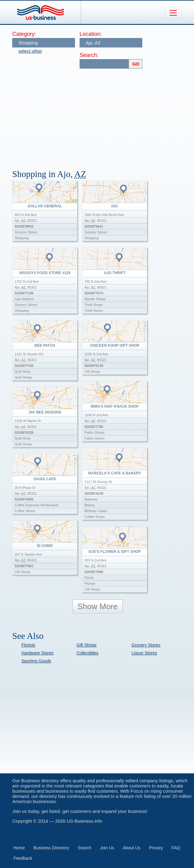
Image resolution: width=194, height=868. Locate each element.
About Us (132, 848)
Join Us (107, 848)
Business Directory (51, 848)
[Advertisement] (103, 116)
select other (30, 51)
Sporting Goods (36, 661)
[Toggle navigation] (173, 13)
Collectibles (88, 653)
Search (84, 848)
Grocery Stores (146, 645)
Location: (91, 34)
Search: (89, 55)
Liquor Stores (144, 653)
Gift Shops (86, 645)
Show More (98, 606)
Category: (24, 34)
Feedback (23, 858)
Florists (28, 645)
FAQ (176, 848)
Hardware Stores (37, 653)
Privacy (156, 848)
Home (19, 848)
